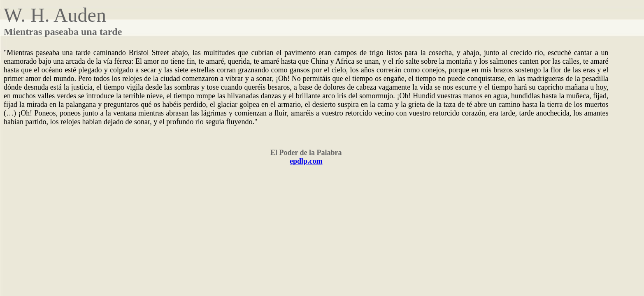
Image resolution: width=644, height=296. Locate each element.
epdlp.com (306, 161)
